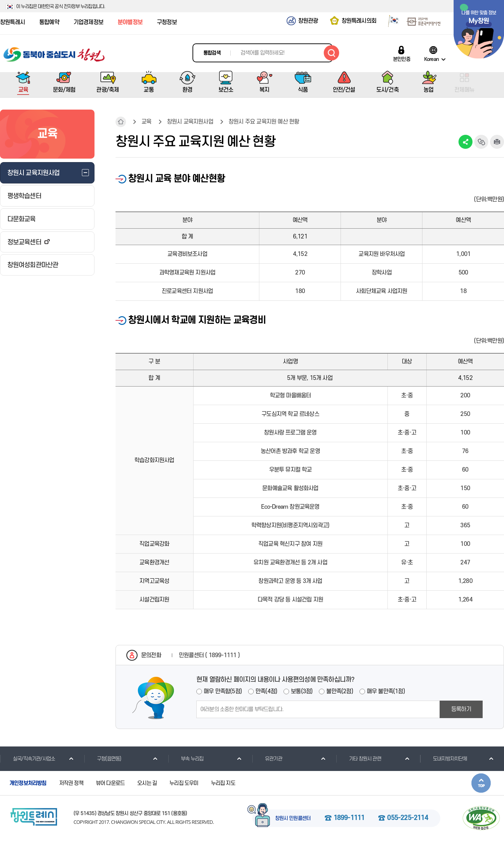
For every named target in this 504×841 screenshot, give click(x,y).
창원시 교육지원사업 (190, 122)
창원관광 (308, 21)
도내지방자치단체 (444, 759)
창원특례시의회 (359, 21)
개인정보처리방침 (28, 783)
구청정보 (167, 22)
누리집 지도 (223, 783)
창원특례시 (12, 22)
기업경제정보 (88, 22)
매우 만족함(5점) (223, 691)
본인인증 (402, 59)
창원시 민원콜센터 (293, 819)
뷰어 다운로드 (110, 783)
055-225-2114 (407, 818)
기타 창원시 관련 (359, 759)
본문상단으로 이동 (481, 783)
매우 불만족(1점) (386, 691)
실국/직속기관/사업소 (27, 759)
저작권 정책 (71, 783)
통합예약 (49, 22)
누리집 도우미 (184, 783)
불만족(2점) (339, 691)
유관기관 (267, 759)
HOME (121, 122)
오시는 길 (147, 783)
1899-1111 (349, 818)
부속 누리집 (186, 759)
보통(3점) (302, 691)
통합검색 (212, 53)
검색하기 (331, 53)
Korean (431, 59)
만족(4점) (266, 691)
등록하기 (461, 709)
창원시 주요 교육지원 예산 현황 (264, 122)
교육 (146, 122)
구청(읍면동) (103, 759)
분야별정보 (130, 22)
